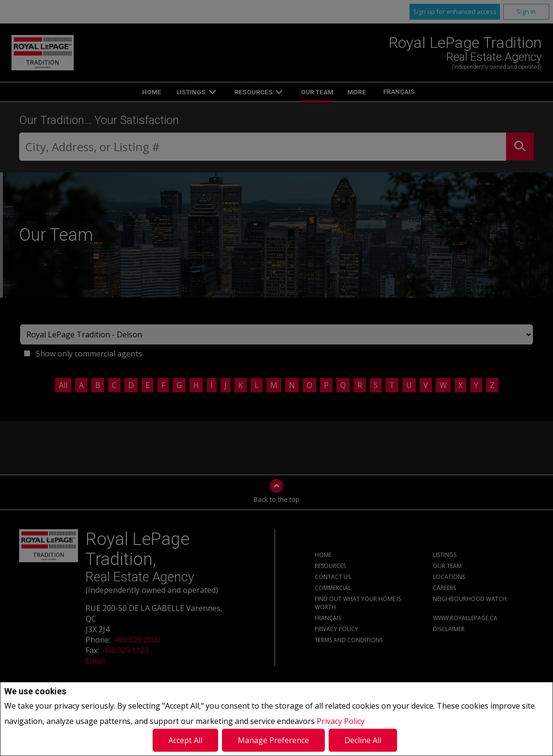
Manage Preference (273, 740)
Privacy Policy (341, 721)
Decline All (363, 740)
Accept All (185, 740)
